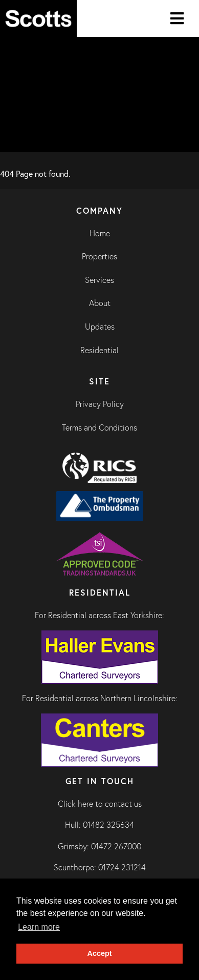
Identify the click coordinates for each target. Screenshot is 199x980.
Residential (99, 350)
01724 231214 (122, 867)
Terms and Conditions (99, 427)
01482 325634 (108, 825)
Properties (99, 256)
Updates (100, 326)
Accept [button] (100, 953)
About (100, 303)
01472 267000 (116, 846)
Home (100, 233)
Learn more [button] (39, 927)
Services (99, 280)
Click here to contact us (100, 804)
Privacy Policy (100, 404)
